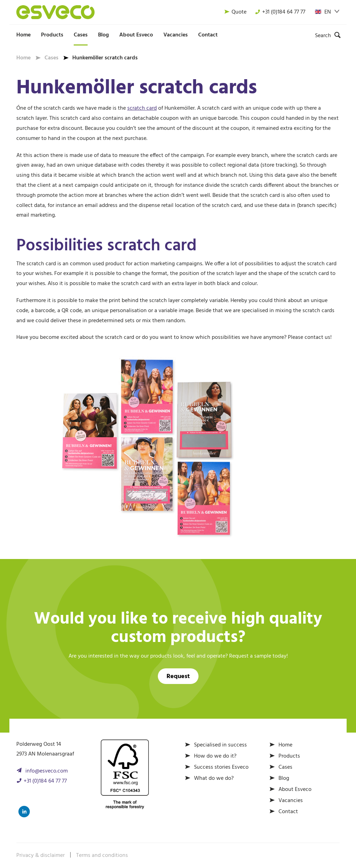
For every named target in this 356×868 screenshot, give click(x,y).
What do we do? (214, 778)
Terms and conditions (102, 856)
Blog (103, 35)
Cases (81, 35)
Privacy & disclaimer (41, 856)
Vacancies (176, 35)
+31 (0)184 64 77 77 (280, 12)
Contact (208, 35)
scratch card (142, 108)
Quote (235, 12)
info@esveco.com (47, 771)
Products (52, 35)
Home (23, 35)
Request (178, 677)
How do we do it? (215, 756)
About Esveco (136, 35)
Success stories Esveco (221, 767)
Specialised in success (220, 745)
